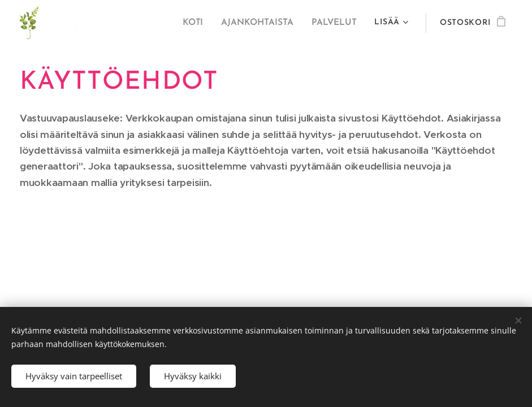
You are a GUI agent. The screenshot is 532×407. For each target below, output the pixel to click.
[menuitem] (199, 23)
